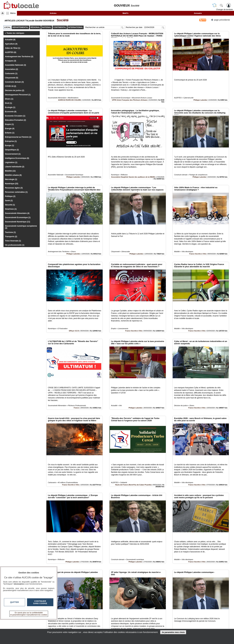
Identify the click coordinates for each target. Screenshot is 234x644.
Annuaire (198, 13)
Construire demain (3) (14, 82)
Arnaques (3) (11, 61)
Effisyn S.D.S (74, 303)
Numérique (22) (12, 184)
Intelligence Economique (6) (17, 158)
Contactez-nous (101, 621)
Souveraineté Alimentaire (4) (17, 213)
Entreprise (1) (11, 141)
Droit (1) (8, 103)
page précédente (220, 20)
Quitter (15, 602)
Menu (13, 13)
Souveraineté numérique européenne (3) (21, 227)
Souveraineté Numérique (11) (18, 222)
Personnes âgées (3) (14, 188)
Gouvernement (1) (13, 154)
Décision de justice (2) (15, 90)
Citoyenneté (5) (12, 78)
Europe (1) (9, 145)
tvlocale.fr (49, 622)
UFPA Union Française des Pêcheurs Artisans (130, 93)
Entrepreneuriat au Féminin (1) (18, 137)
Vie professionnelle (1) (15, 245)
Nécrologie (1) (11, 179)
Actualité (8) (10, 40)
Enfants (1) (10, 133)
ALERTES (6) (11, 52)
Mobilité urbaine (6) (13, 175)
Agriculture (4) (11, 44)
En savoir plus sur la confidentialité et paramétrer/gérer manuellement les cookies (29, 614)
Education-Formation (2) (15, 120)
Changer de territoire (224, 10)
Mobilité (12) (10, 171)
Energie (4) (10, 129)
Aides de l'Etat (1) (13, 48)
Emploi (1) (9, 124)
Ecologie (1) (10, 107)
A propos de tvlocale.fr (104, 627)
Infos (149, 621)
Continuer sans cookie (40, 602)
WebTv (125, 13)
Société (62, 20)
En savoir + (99, 624)
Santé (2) (9, 201)
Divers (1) (9, 99)
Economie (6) (11, 112)
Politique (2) (10, 196)
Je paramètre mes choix (173, 632)
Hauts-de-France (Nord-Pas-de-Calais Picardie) (133, 443)
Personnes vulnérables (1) (16, 192)
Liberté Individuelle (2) (15, 167)
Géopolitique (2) (12, 150)
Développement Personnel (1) (18, 95)
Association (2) (11, 69)
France (76, 373)
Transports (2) (11, 237)
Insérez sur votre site (218, 593)
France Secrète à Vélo (198, 233)
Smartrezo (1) (11, 209)
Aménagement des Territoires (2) (19, 57)
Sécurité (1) (10, 205)
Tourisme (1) (10, 232)
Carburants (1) (11, 74)
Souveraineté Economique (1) (18, 217)
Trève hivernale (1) (13, 241)
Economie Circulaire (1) (15, 116)
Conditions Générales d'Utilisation (157, 624)
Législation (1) (11, 162)
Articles (53, 13)
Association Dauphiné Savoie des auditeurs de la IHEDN (133, 163)
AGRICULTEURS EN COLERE (69, 93)
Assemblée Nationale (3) (15, 65)
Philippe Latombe (200, 93)
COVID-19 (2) (11, 86)
